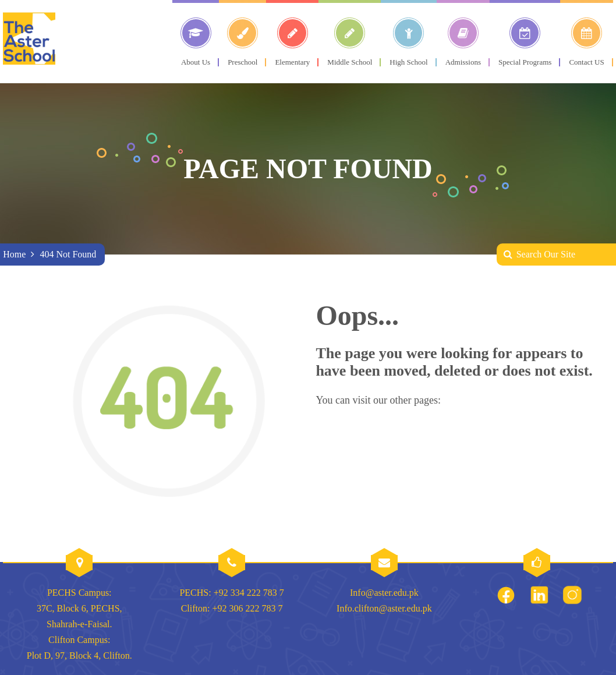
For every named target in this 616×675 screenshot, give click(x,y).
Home (14, 254)
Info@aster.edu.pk (384, 593)
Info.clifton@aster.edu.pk (384, 608)
